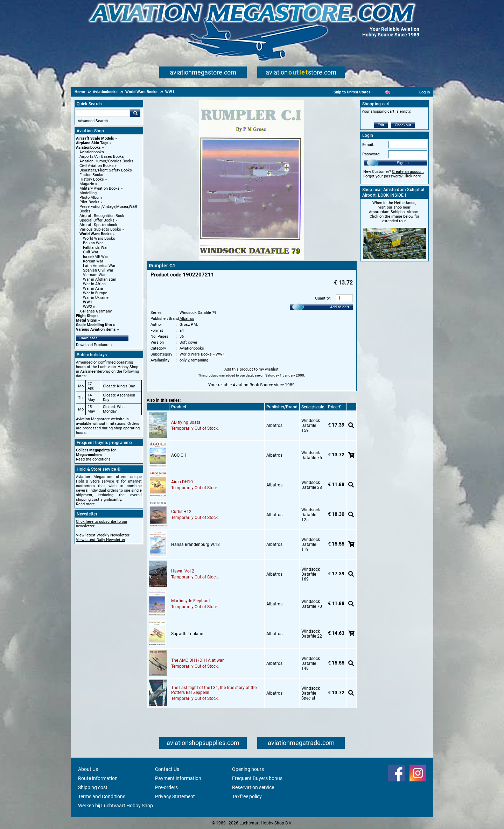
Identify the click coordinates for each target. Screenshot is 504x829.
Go (135, 113)
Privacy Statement (175, 796)
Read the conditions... (95, 459)
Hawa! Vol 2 (183, 571)
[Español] (396, 92)
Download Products (93, 345)
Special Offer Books (97, 220)
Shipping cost (93, 787)
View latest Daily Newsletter (101, 540)
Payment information (178, 778)
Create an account (408, 172)
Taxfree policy (247, 796)
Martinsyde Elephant (191, 601)
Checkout (403, 125)
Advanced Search (93, 121)
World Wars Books (96, 234)
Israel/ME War (96, 257)
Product (179, 407)
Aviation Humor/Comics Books (106, 161)
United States (359, 92)
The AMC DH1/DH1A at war (197, 660)
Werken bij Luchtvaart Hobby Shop (115, 806)
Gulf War (91, 252)
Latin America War (99, 266)
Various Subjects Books (100, 229)
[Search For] (103, 113)
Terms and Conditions (102, 796)
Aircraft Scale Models (95, 138)
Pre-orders (166, 787)
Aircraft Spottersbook (98, 225)
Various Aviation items (96, 329)
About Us (88, 769)
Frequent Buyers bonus (257, 778)
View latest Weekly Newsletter (103, 535)
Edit (381, 125)
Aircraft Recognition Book (102, 216)
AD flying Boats (186, 422)
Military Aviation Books (100, 188)
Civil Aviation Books (97, 166)
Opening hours (248, 769)
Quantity (322, 298)
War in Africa (94, 284)
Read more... (87, 504)
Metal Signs (86, 320)
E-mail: (368, 145)
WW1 (87, 302)
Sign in (403, 163)
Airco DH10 (182, 482)
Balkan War (93, 243)
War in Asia (93, 289)
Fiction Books (91, 175)
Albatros (187, 319)
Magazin (87, 184)
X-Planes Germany (96, 311)
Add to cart (340, 307)
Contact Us (167, 769)
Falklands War (95, 248)
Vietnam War (94, 275)
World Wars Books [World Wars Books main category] (99, 238)
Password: (371, 154)
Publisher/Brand (282, 407)
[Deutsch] (404, 92)
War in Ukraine (96, 298)
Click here (412, 176)
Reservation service (253, 787)
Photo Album (91, 198)
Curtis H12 (181, 512)
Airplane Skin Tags (92, 143)
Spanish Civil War (98, 270)
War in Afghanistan (100, 279)
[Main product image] (252, 259)
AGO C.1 (179, 455)
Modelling (88, 193)
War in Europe (95, 293)
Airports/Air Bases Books (102, 157)
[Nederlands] (379, 92)
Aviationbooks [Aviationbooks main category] (92, 152)
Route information (98, 778)
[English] (387, 92)
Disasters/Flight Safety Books (106, 170)
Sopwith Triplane (187, 634)
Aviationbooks (88, 147)
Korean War (93, 261)
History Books (92, 179)
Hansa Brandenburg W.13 (195, 545)
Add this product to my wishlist (251, 369)
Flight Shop (86, 316)
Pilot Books (89, 202)
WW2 (87, 307)
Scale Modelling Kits (94, 325)
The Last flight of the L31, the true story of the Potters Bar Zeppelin (214, 690)
